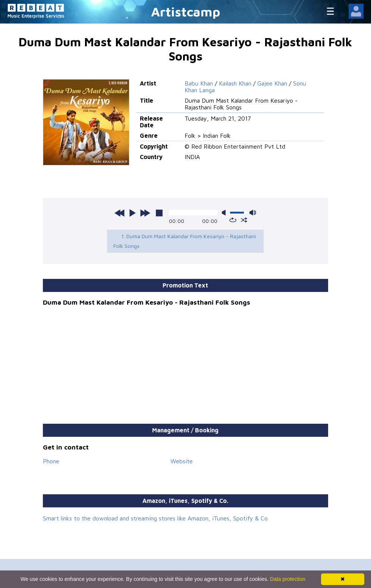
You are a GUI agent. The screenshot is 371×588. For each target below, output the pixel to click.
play (132, 213)
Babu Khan (199, 83)
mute (225, 213)
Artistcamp (186, 11)
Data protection (288, 579)
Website (182, 461)
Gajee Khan (272, 83)
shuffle (244, 220)
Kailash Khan (235, 83)
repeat (233, 220)
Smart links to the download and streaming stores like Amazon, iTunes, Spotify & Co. (156, 518)
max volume (253, 213)
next (145, 213)
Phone (51, 461)
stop (159, 213)
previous (120, 213)
